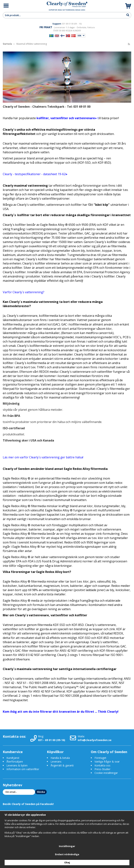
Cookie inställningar (106, 773)
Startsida (7, 44)
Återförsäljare (15, 762)
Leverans (56, 762)
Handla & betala (60, 758)
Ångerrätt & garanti (62, 765)
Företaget (100, 758)
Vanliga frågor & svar (107, 762)
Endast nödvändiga (67, 854)
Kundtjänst (13, 758)
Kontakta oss (102, 765)
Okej (67, 862)
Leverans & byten (17, 765)
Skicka (41, 792)
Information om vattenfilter (23, 769)
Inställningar (67, 846)
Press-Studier (102, 769)
